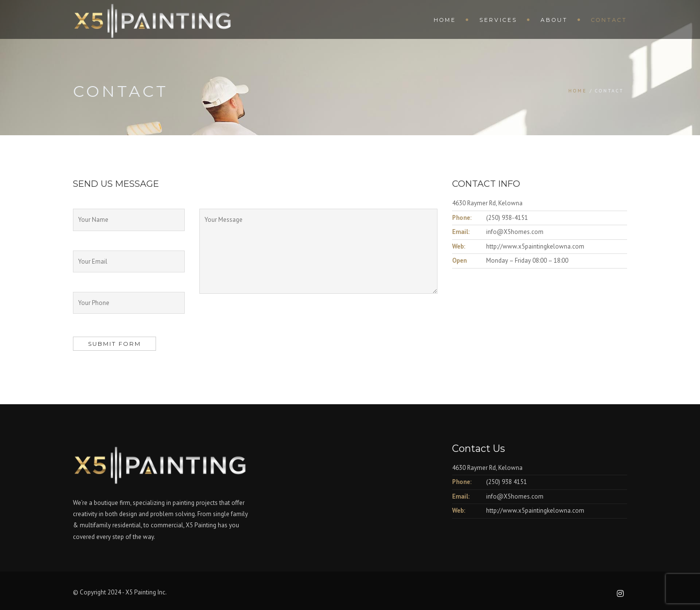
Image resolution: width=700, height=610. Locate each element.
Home (445, 20)
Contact (609, 20)
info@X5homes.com (515, 232)
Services (498, 20)
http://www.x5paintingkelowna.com (535, 246)
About (554, 20)
